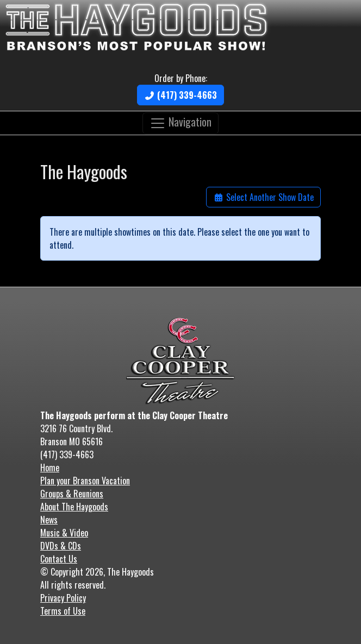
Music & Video (64, 533)
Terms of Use (63, 611)
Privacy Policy (63, 598)
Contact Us (59, 559)
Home (50, 468)
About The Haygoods (74, 507)
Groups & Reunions (72, 494)
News (49, 520)
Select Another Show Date (263, 197)
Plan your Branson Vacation (85, 481)
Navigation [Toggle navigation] (180, 122)
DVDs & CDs (61, 546)
